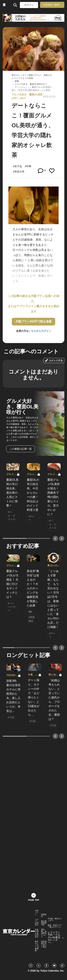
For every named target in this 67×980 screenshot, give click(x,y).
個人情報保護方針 (44, 923)
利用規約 (44, 915)
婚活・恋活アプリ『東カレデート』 (55, 926)
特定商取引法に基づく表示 (44, 944)
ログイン (29, 5)
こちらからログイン (40, 331)
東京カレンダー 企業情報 (37, 946)
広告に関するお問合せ (37, 933)
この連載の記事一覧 (21, 449)
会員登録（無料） (52, 5)
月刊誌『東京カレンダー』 (55, 920)
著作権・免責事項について (44, 933)
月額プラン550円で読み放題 (33, 321)
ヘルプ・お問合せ (37, 922)
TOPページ (37, 913)
